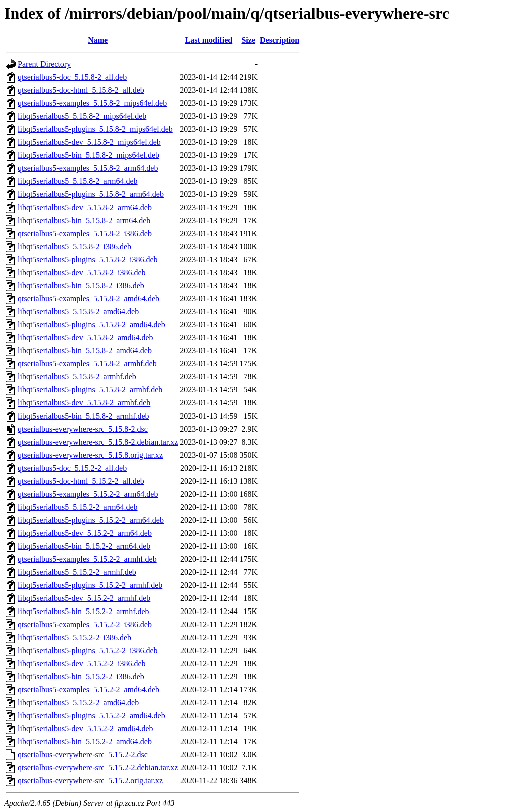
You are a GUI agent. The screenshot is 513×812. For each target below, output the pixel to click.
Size (248, 40)
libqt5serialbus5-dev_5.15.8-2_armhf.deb (84, 403)
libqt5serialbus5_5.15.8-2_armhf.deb (77, 377)
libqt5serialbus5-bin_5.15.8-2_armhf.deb (83, 416)
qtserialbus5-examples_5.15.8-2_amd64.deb (88, 298)
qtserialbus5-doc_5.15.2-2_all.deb (72, 468)
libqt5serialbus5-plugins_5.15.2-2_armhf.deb (90, 585)
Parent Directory (44, 64)
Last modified (209, 40)
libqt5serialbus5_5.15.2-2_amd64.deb (78, 702)
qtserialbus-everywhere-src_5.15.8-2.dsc (83, 429)
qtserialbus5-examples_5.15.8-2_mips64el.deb (92, 103)
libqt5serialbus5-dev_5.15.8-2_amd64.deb (85, 338)
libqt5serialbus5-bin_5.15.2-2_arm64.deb (84, 546)
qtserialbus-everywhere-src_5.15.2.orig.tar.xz (90, 781)
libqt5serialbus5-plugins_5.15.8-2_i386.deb (88, 259)
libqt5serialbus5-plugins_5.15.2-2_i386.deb (88, 650)
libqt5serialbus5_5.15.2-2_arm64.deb (78, 507)
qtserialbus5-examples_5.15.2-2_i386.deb (85, 624)
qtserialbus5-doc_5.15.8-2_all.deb (72, 77)
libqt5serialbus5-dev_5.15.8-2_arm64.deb (85, 207)
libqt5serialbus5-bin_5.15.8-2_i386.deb (81, 285)
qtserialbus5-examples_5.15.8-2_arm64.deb (88, 168)
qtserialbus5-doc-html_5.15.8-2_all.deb (81, 90)
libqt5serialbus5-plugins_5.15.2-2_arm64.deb (91, 520)
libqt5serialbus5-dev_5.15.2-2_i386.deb (82, 663)
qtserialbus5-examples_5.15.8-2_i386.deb (85, 233)
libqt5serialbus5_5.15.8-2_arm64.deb (78, 181)
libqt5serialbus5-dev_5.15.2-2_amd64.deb (85, 729)
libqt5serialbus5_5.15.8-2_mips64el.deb (82, 116)
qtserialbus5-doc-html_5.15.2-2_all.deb (81, 481)
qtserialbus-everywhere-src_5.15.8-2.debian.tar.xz (98, 442)
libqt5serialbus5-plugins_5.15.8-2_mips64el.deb (95, 129)
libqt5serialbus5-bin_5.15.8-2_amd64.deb (85, 351)
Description (279, 40)
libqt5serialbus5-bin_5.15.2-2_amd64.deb (85, 742)
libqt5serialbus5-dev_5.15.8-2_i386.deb (82, 272)
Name (98, 40)
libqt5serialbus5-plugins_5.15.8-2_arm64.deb (91, 194)
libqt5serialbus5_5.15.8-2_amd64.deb (78, 312)
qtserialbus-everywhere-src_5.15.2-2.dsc (83, 755)
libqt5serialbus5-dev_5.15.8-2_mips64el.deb (89, 142)
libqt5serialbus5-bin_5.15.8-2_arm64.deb (84, 220)
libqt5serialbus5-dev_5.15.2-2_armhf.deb (84, 598)
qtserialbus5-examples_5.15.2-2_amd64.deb (88, 689)
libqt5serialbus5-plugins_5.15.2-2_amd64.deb (91, 716)
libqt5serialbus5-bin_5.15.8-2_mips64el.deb (88, 155)
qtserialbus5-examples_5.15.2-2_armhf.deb (87, 559)
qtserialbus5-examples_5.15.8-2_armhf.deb (87, 364)
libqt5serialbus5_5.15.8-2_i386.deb (74, 246)
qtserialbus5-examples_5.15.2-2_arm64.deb (88, 494)
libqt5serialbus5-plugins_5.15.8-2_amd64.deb (91, 325)
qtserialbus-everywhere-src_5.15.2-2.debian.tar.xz (98, 768)
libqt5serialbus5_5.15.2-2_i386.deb (74, 637)
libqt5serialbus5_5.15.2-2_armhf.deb (77, 572)
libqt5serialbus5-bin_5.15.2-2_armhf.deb (83, 611)
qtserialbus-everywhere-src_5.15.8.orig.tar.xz (90, 455)
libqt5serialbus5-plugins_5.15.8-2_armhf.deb (90, 390)
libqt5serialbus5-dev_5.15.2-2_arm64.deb (85, 533)
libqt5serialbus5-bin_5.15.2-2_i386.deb (81, 676)
